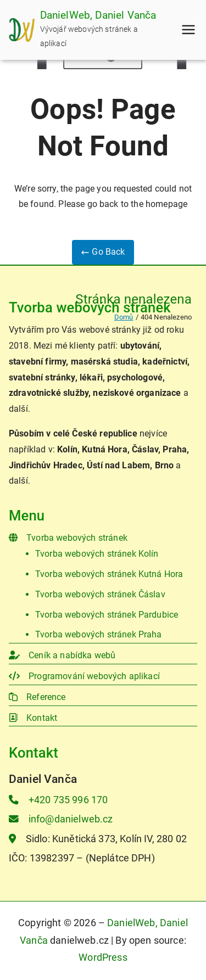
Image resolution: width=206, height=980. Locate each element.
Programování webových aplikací (84, 676)
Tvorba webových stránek (68, 538)
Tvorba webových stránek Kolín (97, 554)
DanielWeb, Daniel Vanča (98, 15)
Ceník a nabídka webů (62, 655)
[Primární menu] (188, 30)
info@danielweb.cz (61, 819)
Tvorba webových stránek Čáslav (100, 594)
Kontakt (33, 718)
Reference (37, 697)
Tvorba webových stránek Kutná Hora (109, 574)
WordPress (103, 957)
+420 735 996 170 (58, 800)
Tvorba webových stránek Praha (99, 634)
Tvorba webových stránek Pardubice (107, 615)
